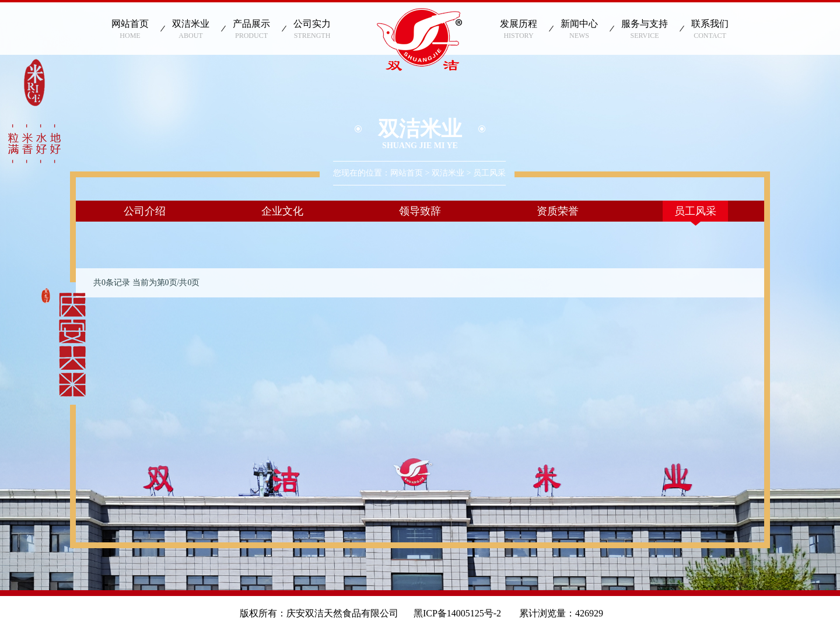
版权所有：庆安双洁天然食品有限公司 (319, 613)
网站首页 (407, 173)
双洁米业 (448, 173)
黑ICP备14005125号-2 (462, 613)
